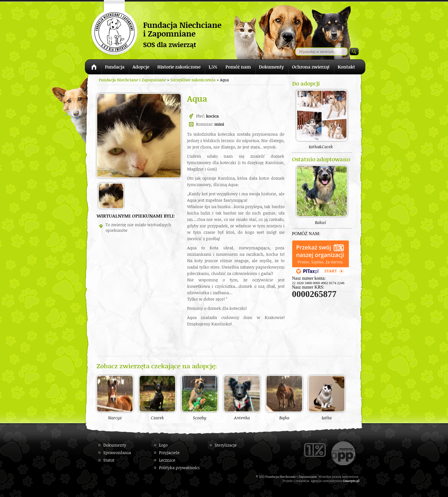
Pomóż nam (238, 67)
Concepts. (350, 481)
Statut (109, 460)
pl (358, 481)
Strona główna (93, 68)
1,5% (213, 67)
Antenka (242, 398)
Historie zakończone (179, 67)
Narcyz (115, 398)
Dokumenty (271, 67)
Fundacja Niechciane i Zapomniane (132, 80)
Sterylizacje (226, 445)
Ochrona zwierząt (311, 67)
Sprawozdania (117, 453)
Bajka (284, 398)
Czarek (157, 398)
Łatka (327, 398)
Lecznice (167, 460)
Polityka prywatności (179, 468)
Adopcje (141, 67)
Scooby (200, 398)
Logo (163, 445)
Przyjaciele (169, 453)
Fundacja (115, 67)
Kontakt (346, 67)
